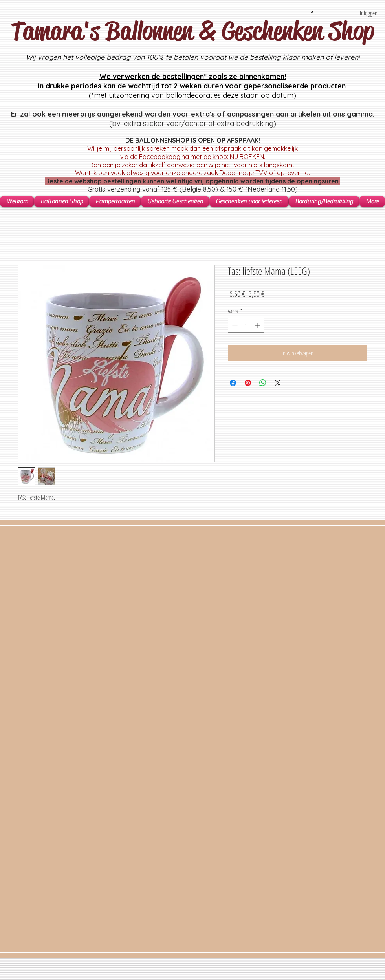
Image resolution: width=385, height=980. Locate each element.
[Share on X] (278, 383)
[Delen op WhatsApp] (263, 383)
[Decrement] (234, 325)
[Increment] (258, 325)
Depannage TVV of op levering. (265, 173)
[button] (312, 12)
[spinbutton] (246, 325)
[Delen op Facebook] (233, 383)
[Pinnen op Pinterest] (248, 383)
